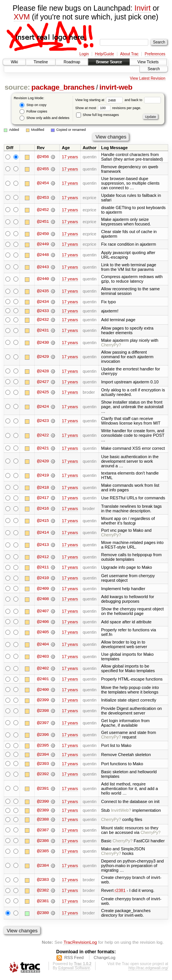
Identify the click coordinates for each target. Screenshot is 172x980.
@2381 (43, 903)
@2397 (43, 724)
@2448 (43, 255)
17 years (70, 157)
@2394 (43, 756)
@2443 (43, 267)
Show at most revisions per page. (108, 108)
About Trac (129, 54)
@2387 (43, 832)
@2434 (43, 302)
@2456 (43, 157)
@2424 (43, 407)
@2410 (43, 579)
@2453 (43, 198)
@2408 (43, 600)
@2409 (43, 589)
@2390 (43, 803)
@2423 (43, 422)
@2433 (43, 311)
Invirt (143, 8)
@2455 (43, 169)
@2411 (43, 568)
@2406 (43, 623)
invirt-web (116, 87)
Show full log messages (97, 115)
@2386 (43, 842)
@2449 (43, 245)
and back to (143, 100)
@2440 (43, 279)
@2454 (43, 183)
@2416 (43, 509)
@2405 (43, 633)
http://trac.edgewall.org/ (148, 970)
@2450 (43, 234)
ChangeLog (105, 959)
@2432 (43, 320)
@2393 (43, 765)
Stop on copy (33, 105)
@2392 (43, 776)
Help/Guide (104, 54)
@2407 (43, 612)
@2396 (43, 736)
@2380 (43, 915)
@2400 (43, 690)
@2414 (43, 533)
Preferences (155, 54)
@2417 (43, 499)
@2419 (43, 476)
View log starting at (100, 100)
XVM (22, 17)
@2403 (43, 657)
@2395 (43, 747)
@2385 (43, 853)
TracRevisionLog (80, 944)
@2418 (43, 488)
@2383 (43, 882)
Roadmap (72, 62)
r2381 (120, 892)
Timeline (41, 62)
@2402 (43, 669)
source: (17, 87)
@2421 (43, 449)
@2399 (43, 701)
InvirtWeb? (121, 812)
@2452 (43, 210)
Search (154, 69)
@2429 (43, 357)
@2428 (43, 372)
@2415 (43, 521)
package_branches (63, 87)
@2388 (43, 821)
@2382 (43, 892)
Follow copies (33, 112)
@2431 (43, 331)
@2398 (43, 712)
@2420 (43, 462)
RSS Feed (74, 959)
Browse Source (109, 62)
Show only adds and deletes (44, 118)
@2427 (43, 382)
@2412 (43, 557)
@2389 (43, 812)
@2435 (43, 291)
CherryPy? (111, 345)
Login (84, 54)
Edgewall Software (74, 970)
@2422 (43, 436)
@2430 (43, 343)
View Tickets (148, 62)
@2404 (43, 645)
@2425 (43, 393)
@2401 (43, 680)
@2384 (43, 867)
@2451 (43, 222)
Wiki (14, 62)
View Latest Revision (148, 78)
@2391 (43, 790)
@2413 (43, 546)
